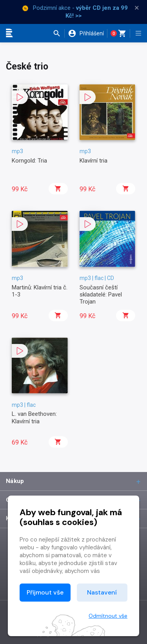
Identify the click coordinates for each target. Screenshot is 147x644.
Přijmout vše (45, 592)
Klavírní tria (93, 161)
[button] (59, 33)
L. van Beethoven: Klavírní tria (34, 417)
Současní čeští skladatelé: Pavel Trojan (101, 295)
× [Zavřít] (137, 8)
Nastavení (102, 592)
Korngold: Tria (29, 161)
